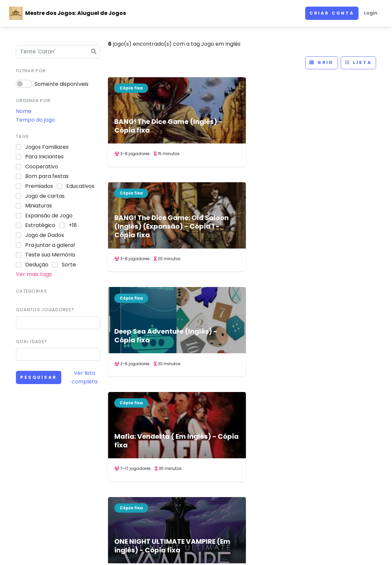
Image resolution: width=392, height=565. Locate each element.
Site (258, 456)
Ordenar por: (34, 101)
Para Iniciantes (44, 157)
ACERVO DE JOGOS (252, 549)
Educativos (80, 186)
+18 (73, 225)
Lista (358, 62)
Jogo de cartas (45, 196)
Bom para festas (47, 176)
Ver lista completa (84, 377)
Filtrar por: (31, 71)
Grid (322, 62)
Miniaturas (39, 206)
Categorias (31, 291)
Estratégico (40, 225)
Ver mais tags (34, 274)
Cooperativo (42, 167)
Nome (24, 111)
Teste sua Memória (50, 255)
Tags (22, 136)
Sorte (69, 265)
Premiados (39, 186)
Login (371, 13)
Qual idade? (31, 341)
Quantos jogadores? (45, 310)
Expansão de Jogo (49, 216)
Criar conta (332, 13)
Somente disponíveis (61, 84)
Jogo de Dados (45, 235)
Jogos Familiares (47, 147)
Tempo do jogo (35, 120)
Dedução (37, 265)
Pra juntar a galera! (50, 245)
